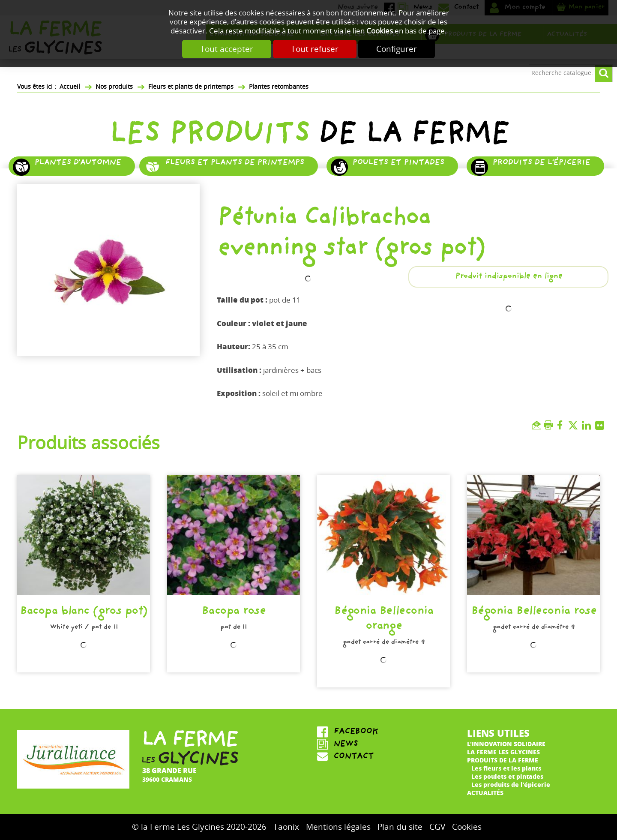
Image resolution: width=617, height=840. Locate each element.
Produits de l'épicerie (541, 163)
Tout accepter (227, 49)
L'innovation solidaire (506, 744)
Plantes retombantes (279, 87)
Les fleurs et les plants (506, 768)
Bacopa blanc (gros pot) (84, 612)
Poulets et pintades (398, 163)
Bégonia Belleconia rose (534, 612)
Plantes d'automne (78, 163)
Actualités (485, 793)
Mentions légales (338, 827)
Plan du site (400, 827)
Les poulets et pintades (507, 776)
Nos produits (114, 87)
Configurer (397, 49)
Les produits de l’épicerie (511, 784)
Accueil (70, 87)
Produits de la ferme (503, 760)
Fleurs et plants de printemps (191, 87)
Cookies (380, 31)
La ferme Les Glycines (503, 752)
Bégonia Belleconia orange (383, 620)
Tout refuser (315, 49)
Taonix (286, 827)
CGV (437, 827)
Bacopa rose (233, 612)
